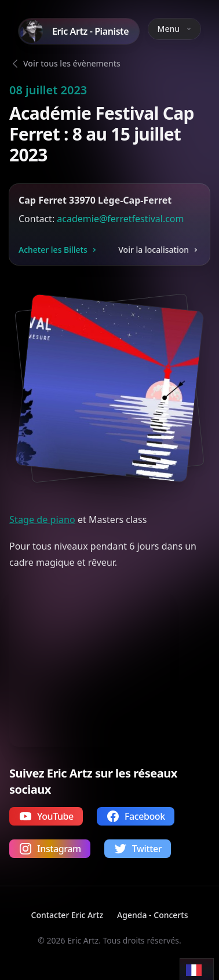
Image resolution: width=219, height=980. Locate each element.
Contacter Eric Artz (67, 915)
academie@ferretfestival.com (120, 219)
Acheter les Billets (59, 250)
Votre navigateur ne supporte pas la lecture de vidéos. (90, 667)
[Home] (79, 31)
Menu (174, 29)
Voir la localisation (159, 250)
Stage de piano (42, 520)
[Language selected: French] (197, 969)
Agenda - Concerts (152, 915)
